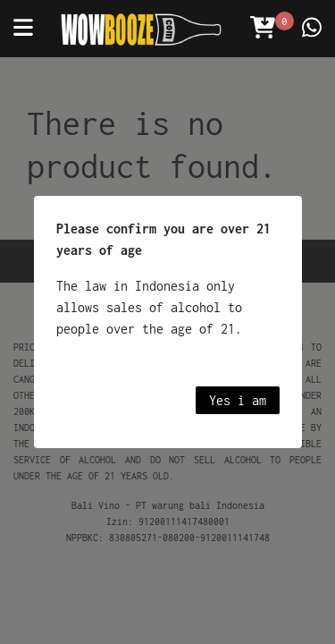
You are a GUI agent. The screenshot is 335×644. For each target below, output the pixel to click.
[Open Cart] (263, 29)
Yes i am (238, 400)
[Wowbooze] (141, 29)
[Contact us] (312, 29)
